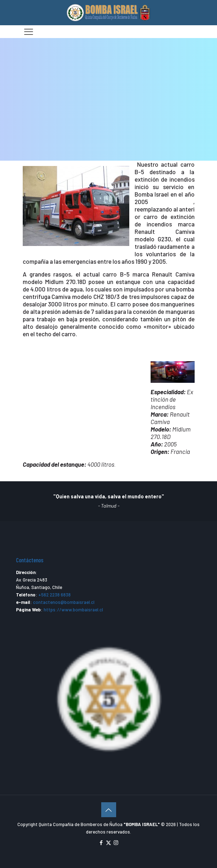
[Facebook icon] (101, 842)
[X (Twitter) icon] (108, 842)
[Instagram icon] (116, 842)
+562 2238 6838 (55, 595)
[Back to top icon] (109, 810)
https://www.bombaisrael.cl (73, 610)
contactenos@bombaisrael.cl (64, 602)
